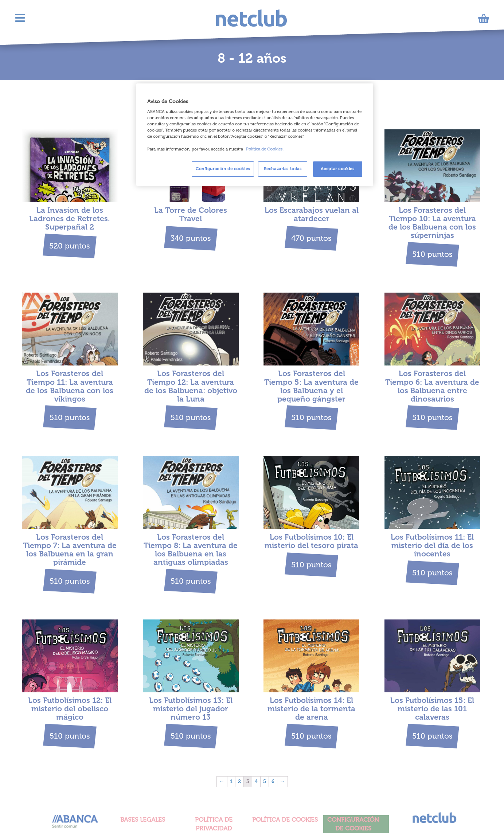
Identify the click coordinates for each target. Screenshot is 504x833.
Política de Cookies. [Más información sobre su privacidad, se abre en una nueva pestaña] (265, 149)
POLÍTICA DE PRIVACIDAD (214, 824)
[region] (255, 135)
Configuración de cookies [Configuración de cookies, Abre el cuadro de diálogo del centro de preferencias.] (223, 169)
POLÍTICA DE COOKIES (285, 820)
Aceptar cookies (338, 169)
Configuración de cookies (353, 824)
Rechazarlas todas (283, 169)
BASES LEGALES (143, 820)
